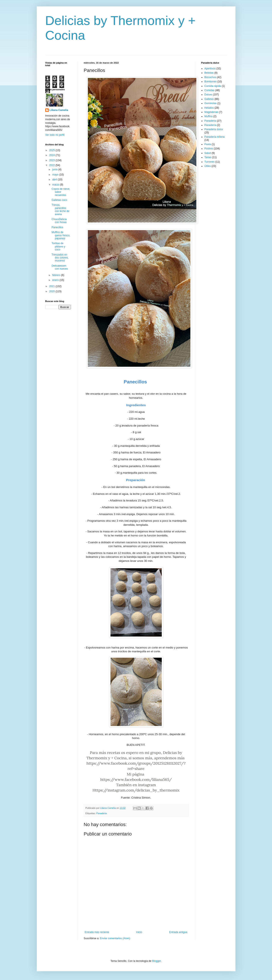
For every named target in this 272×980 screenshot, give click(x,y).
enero (56, 280)
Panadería (210, 125)
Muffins (209, 116)
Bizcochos (210, 77)
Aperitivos (210, 69)
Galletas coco (59, 200)
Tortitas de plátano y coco (58, 246)
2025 (52, 150)
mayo (56, 175)
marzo (56, 185)
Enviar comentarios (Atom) (115, 938)
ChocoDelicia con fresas (59, 221)
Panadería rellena (215, 137)
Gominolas (211, 103)
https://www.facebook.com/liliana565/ (136, 779)
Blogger (157, 961)
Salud (208, 153)
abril (55, 180)
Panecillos (57, 227)
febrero (57, 275)
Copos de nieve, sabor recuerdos (61, 192)
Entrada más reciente (97, 932)
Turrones (210, 162)
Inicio (139, 932)
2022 (52, 165)
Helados (209, 108)
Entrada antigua (178, 932)
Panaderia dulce (214, 129)
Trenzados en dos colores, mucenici (60, 258)
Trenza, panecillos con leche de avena (60, 210)
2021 (52, 286)
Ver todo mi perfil (55, 135)
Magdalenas (211, 112)
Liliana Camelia (59, 110)
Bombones (211, 82)
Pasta (208, 144)
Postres (209, 149)
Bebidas (209, 73)
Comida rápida (213, 86)
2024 (52, 155)
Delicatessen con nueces (60, 267)
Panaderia (102, 813)
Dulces (208, 95)
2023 (52, 160)
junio (55, 169)
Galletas (209, 99)
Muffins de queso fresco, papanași (61, 235)
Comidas (210, 90)
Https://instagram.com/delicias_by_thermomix (136, 790)
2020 (52, 291)
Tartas (208, 157)
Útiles (208, 166)
